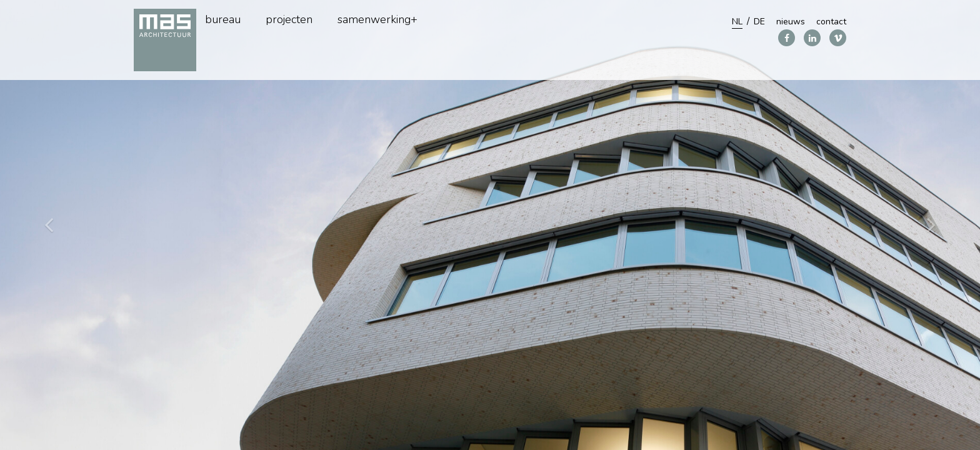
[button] (931, 225)
